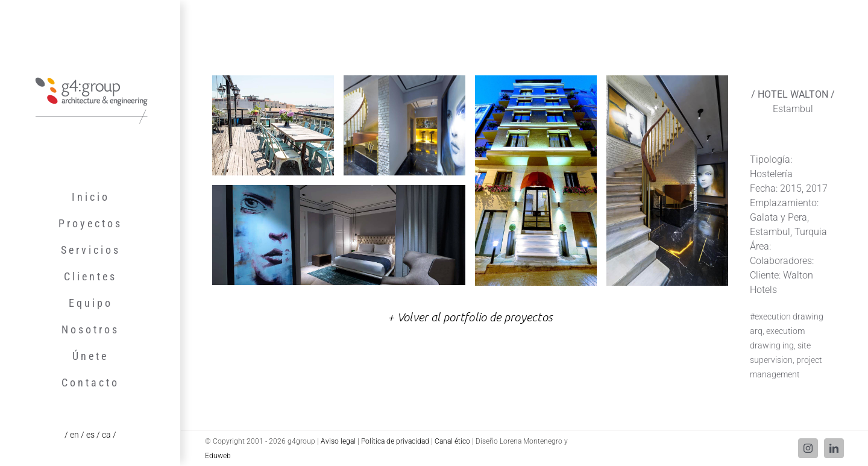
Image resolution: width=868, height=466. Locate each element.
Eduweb (218, 456)
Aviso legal (338, 441)
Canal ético (452, 441)
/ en (73, 435)
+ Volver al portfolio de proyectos (470, 317)
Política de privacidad (395, 441)
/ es (89, 435)
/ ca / (106, 435)
